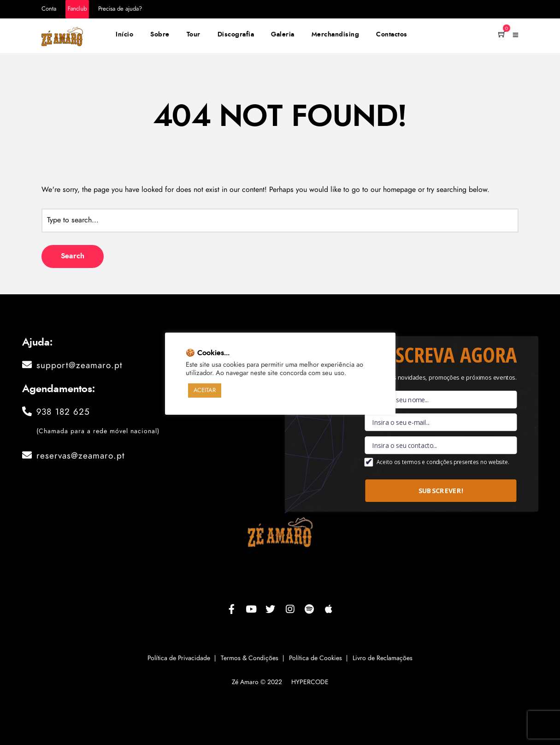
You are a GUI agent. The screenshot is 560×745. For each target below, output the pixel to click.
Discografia (236, 35)
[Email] (441, 422)
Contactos (392, 35)
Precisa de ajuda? (120, 9)
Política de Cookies (315, 658)
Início (124, 35)
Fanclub (77, 9)
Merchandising (336, 35)
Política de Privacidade (179, 658)
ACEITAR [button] (205, 390)
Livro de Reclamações (383, 658)
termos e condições (427, 462)
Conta (49, 9)
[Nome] (441, 399)
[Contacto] (441, 445)
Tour (194, 35)
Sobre (160, 35)
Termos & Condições (250, 658)
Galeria (283, 35)
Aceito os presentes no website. (442, 462)
